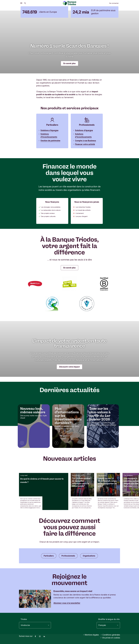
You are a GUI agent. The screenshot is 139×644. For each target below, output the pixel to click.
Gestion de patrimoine (50, 141)
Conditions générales (110, 635)
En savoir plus (69, 63)
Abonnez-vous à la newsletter (67, 603)
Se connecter (114, 3)
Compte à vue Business (86, 141)
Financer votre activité (85, 144)
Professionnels (68, 556)
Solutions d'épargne (49, 130)
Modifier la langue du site (109, 619)
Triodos (24, 619)
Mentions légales (91, 635)
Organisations (89, 556)
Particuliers (49, 556)
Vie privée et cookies (110, 638)
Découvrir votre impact (69, 367)
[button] (137, 492)
